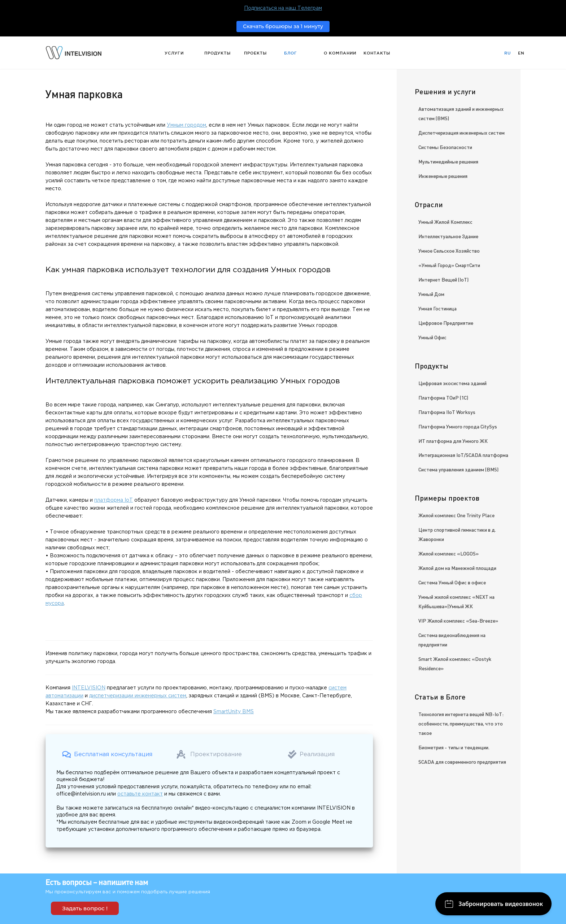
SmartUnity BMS (234, 712)
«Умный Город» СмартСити (449, 265)
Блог (291, 53)
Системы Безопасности (445, 147)
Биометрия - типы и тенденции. (454, 747)
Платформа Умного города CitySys (458, 426)
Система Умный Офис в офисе (452, 582)
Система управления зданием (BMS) (458, 469)
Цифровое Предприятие (446, 323)
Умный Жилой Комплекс (445, 222)
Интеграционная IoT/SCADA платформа (463, 455)
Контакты (377, 53)
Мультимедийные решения (448, 161)
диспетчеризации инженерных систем (138, 696)
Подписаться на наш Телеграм (283, 8)
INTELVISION (89, 688)
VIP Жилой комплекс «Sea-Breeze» (458, 620)
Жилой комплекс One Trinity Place (456, 515)
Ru (508, 53)
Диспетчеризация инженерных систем (461, 132)
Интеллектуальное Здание (448, 236)
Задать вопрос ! (85, 908)
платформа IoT (114, 500)
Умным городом (186, 125)
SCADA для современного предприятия (462, 762)
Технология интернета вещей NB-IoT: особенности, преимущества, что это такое (461, 723)
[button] (107, 754)
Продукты (217, 53)
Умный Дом (431, 294)
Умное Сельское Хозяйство (449, 250)
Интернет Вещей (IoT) (443, 279)
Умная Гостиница (437, 308)
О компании (340, 53)
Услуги (174, 53)
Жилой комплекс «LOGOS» (449, 553)
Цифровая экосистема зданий (452, 383)
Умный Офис (432, 337)
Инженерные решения (443, 176)
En (521, 53)
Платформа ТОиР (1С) (443, 397)
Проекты (255, 53)
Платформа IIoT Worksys (447, 412)
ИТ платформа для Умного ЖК (453, 441)
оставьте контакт (140, 794)
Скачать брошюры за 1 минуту (283, 26)
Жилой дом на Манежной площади (457, 568)
